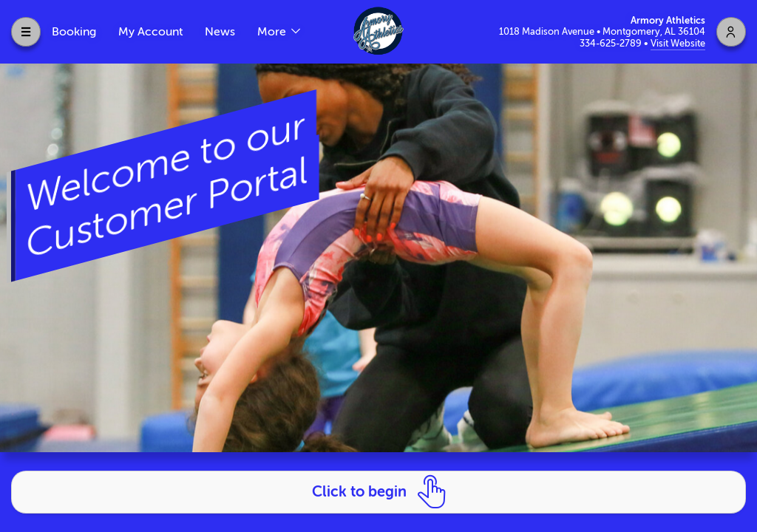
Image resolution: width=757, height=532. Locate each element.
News (220, 32)
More (273, 32)
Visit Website (678, 43)
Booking (74, 32)
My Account (150, 32)
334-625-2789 (612, 43)
